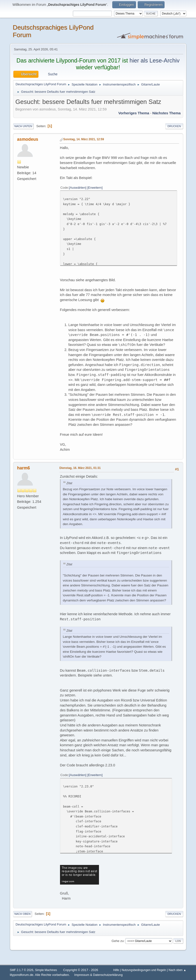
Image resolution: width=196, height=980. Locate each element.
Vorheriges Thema (134, 113)
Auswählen (78, 188)
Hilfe (116, 970)
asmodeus (28, 139)
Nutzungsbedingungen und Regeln (144, 970)
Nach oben (23, 914)
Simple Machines (46, 970)
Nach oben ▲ (177, 970)
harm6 (24, 468)
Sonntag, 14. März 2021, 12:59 (84, 139)
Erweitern (95, 188)
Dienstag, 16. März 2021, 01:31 (80, 468)
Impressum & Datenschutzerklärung (98, 975)
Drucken (174, 126)
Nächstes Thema (167, 113)
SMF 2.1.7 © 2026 (22, 970)
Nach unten (23, 126)
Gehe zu (118, 941)
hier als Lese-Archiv (155, 61)
